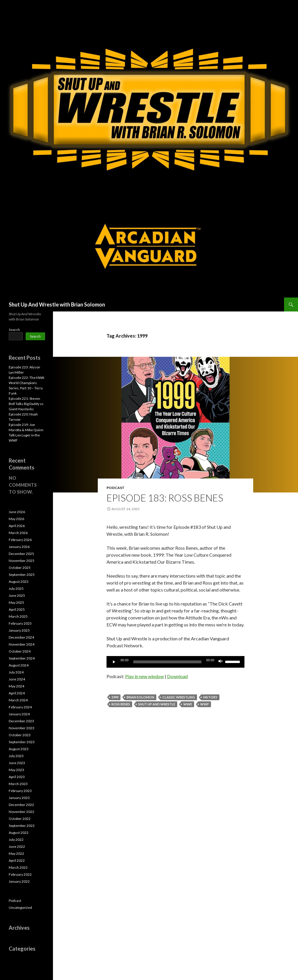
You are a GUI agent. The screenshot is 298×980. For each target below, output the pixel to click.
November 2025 (22, 561)
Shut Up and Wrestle (157, 704)
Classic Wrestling (179, 697)
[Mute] (221, 662)
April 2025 (17, 609)
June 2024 (17, 679)
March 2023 (18, 784)
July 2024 (16, 672)
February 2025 (20, 623)
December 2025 (21, 554)
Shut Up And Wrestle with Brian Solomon (57, 304)
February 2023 (20, 791)
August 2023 (19, 749)
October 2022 (20, 819)
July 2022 (16, 840)
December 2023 (21, 721)
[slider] (167, 662)
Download (177, 676)
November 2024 (22, 644)
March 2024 (18, 700)
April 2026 (17, 526)
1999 (115, 697)
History (210, 697)
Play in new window (144, 676)
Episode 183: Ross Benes (165, 498)
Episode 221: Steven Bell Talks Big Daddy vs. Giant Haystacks (26, 404)
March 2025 (18, 616)
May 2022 (16, 853)
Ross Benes (121, 704)
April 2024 (17, 693)
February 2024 (20, 707)
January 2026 (19, 547)
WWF (205, 704)
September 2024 (22, 658)
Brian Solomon (140, 697)
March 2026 (18, 533)
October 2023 (20, 735)
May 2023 (16, 770)
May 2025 (16, 602)
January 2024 (19, 714)
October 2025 (20, 568)
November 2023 (22, 728)
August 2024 (19, 665)
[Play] (114, 662)
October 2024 (20, 651)
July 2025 (16, 588)
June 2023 (17, 763)
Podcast (116, 488)
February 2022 (20, 874)
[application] (175, 662)
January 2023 (19, 798)
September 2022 (22, 826)
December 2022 (21, 805)
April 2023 (17, 777)
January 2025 (19, 630)
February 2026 (20, 540)
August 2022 (19, 833)
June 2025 (17, 595)
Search (14, 330)
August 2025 (19, 582)
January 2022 (19, 881)
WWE (188, 704)
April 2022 (17, 860)
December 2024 (21, 637)
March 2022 (18, 867)
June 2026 (17, 512)
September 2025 (22, 575)
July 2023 (16, 756)
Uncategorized (20, 908)
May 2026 (16, 519)
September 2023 (22, 742)
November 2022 (22, 812)
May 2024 (16, 686)
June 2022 (17, 846)
